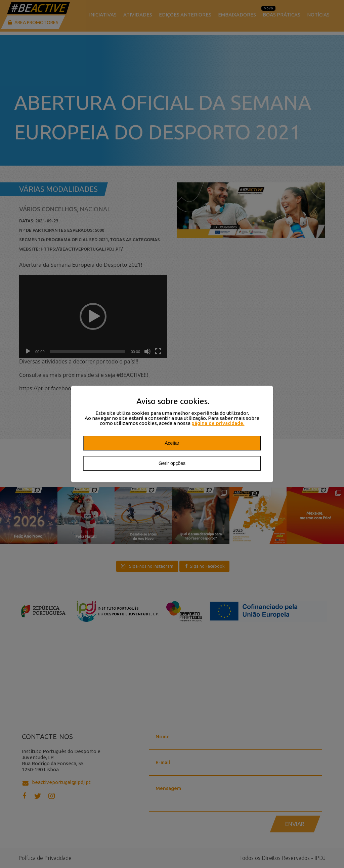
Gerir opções (172, 463)
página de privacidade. (218, 423)
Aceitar (172, 443)
